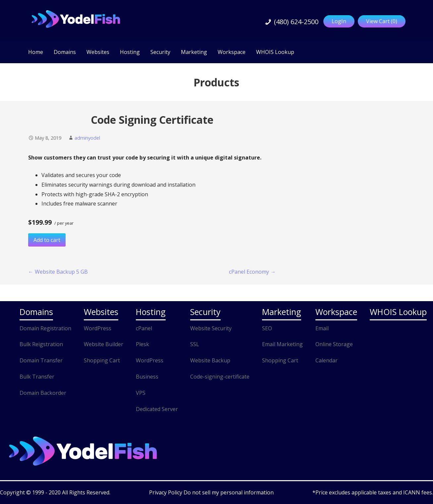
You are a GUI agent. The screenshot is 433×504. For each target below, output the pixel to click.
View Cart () (382, 21)
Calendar (326, 360)
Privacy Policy (166, 492)
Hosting (130, 52)
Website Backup (210, 360)
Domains (65, 52)
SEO (267, 328)
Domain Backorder (43, 393)
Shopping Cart (102, 360)
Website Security (211, 328)
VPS (141, 393)
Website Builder (104, 344)
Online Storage (334, 344)
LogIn (339, 21)
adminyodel (87, 138)
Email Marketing (282, 344)
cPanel (144, 328)
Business (147, 377)
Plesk (142, 344)
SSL (195, 344)
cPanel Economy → (252, 272)
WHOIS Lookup (275, 52)
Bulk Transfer (37, 377)
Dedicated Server (157, 409)
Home (36, 52)
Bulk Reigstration (41, 344)
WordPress (98, 328)
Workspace (232, 52)
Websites (98, 52)
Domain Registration (45, 328)
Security (160, 52)
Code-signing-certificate (220, 377)
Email (322, 328)
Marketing (194, 52)
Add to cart (47, 240)
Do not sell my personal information (229, 492)
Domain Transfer (41, 360)
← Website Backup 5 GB (58, 272)
